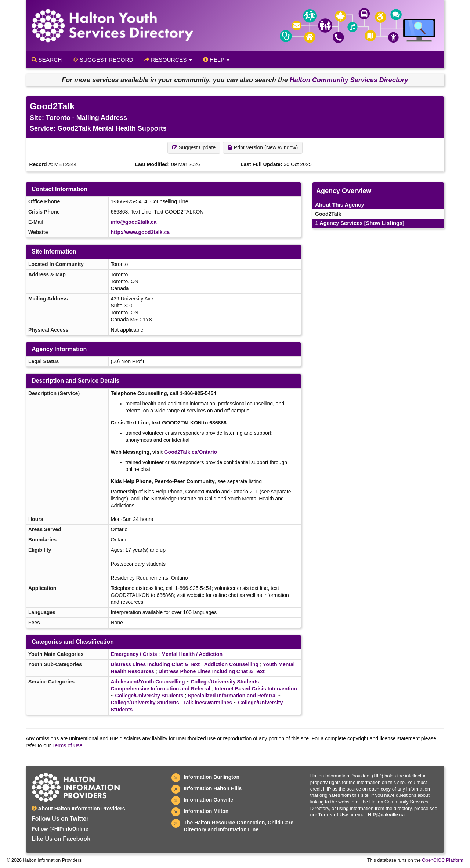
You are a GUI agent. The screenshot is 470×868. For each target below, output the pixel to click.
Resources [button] (168, 60)
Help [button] (216, 60)
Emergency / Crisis (134, 654)
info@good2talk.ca (134, 222)
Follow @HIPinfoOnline (60, 829)
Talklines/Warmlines (208, 703)
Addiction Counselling (232, 664)
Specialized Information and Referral (232, 696)
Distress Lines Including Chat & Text (155, 664)
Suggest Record (103, 60)
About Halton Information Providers (78, 809)
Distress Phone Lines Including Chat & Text (211, 671)
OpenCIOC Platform (443, 860)
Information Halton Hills (213, 788)
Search (47, 60)
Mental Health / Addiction (192, 654)
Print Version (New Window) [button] (263, 147)
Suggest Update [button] (194, 147)
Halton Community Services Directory (349, 80)
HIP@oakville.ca (386, 815)
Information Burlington (211, 777)
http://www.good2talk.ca (140, 232)
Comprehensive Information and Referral (161, 689)
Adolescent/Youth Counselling (148, 682)
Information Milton (206, 811)
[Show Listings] (384, 223)
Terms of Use (67, 745)
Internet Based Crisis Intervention (256, 689)
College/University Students (225, 682)
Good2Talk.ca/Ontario (191, 452)
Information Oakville (208, 800)
